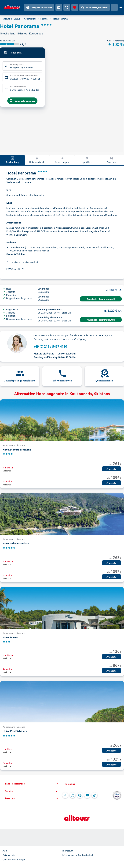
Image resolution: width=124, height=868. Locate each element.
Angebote (112, 161)
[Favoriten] (75, 7)
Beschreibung (12, 161)
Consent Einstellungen (14, 861)
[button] (32, 785)
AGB (5, 852)
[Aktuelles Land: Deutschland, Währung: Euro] (114, 7)
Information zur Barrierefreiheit (78, 856)
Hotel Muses (10, 638)
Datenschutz (9, 856)
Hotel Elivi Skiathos (15, 732)
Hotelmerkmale (37, 161)
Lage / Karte (87, 161)
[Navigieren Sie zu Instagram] (73, 796)
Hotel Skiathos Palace (16, 544)
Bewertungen (62, 161)
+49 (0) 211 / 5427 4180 (50, 347)
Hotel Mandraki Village (17, 450)
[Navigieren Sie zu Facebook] (65, 796)
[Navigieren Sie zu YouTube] (87, 796)
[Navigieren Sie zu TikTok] (95, 796)
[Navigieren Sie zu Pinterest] (80, 796)
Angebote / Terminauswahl (101, 300)
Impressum (67, 852)
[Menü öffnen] (121, 7)
